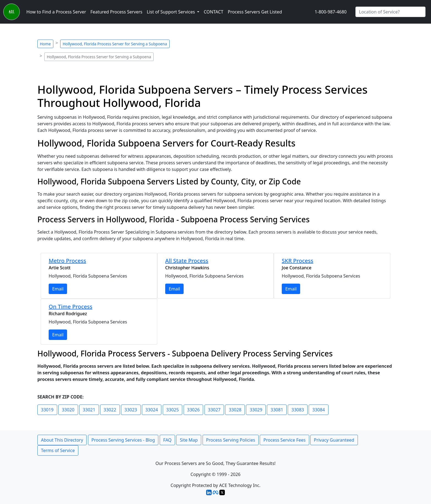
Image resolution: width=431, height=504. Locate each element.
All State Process (187, 261)
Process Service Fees (284, 440)
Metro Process (67, 261)
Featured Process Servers (116, 12)
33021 (89, 410)
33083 (298, 410)
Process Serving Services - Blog (123, 440)
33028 (235, 410)
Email (58, 289)
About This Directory (62, 440)
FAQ (167, 440)
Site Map (189, 440)
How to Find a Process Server (56, 12)
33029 (256, 410)
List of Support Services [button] (171, 12)
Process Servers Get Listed (255, 12)
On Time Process (71, 307)
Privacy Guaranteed (334, 440)
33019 (47, 410)
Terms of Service (58, 450)
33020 (68, 410)
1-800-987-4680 (331, 12)
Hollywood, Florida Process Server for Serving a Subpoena (115, 44)
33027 (214, 410)
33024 (152, 410)
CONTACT (213, 12)
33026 (194, 410)
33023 (131, 410)
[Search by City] (390, 12)
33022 (110, 410)
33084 (319, 410)
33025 (173, 410)
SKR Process (298, 261)
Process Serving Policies (231, 440)
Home (45, 44)
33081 (277, 410)
